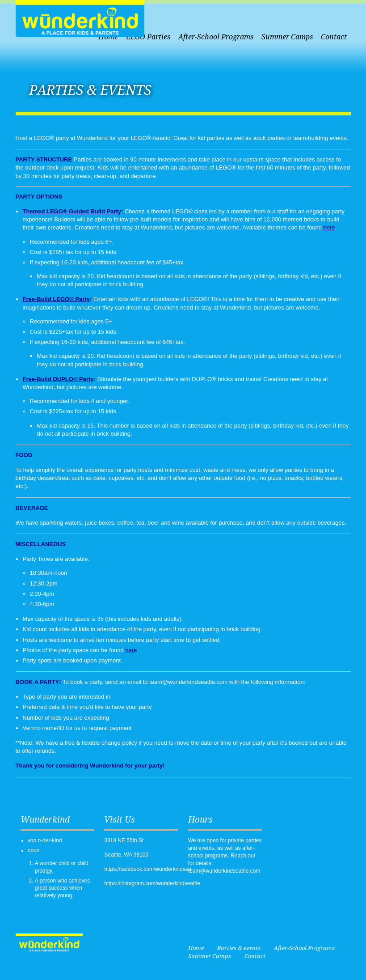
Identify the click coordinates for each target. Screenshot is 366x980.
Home (196, 948)
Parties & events (239, 948)
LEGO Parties (148, 37)
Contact (334, 37)
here (329, 227)
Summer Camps (287, 37)
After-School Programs (216, 37)
